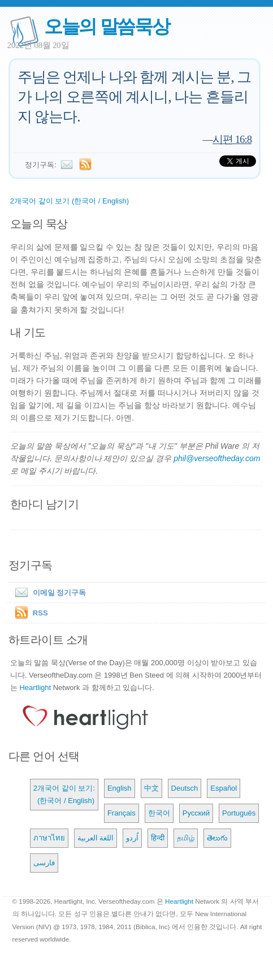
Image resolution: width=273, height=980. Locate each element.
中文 (151, 788)
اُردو (132, 838)
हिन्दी (158, 838)
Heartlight (35, 688)
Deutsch (185, 788)
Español (224, 788)
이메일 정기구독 (48, 593)
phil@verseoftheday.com (217, 458)
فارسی (44, 863)
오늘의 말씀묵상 (107, 26)
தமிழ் (186, 838)
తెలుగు (217, 838)
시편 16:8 (232, 139)
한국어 (159, 813)
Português (239, 813)
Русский (196, 813)
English (120, 788)
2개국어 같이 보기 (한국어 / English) (70, 201)
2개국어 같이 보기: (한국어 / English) (64, 794)
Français (122, 813)
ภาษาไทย (49, 838)
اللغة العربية (96, 838)
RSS (40, 613)
